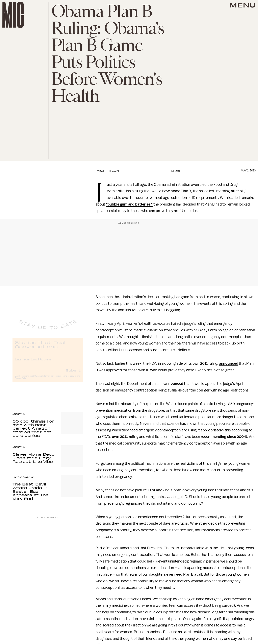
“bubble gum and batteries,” (129, 204)
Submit (73, 374)
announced (229, 363)
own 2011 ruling (125, 437)
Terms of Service (69, 379)
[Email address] (48, 362)
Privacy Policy (21, 382)
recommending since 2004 (223, 437)
